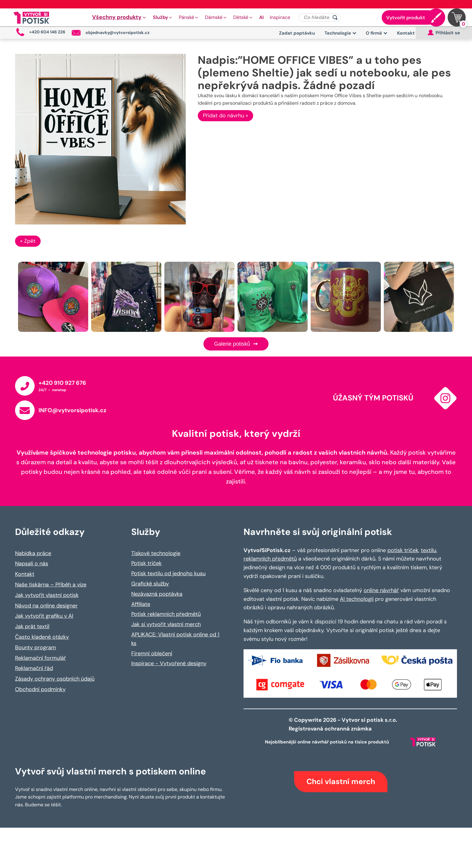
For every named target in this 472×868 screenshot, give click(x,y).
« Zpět (28, 241)
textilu (429, 550)
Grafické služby (150, 584)
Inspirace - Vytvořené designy (169, 663)
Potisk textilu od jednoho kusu (168, 573)
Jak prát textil (32, 626)
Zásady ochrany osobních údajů (55, 679)
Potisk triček (146, 563)
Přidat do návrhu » (225, 116)
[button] (120, 17)
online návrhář (381, 590)
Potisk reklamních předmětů (166, 614)
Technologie (340, 33)
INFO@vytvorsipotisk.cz (72, 410)
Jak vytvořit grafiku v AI (44, 616)
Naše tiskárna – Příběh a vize (51, 585)
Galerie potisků (236, 344)
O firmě (377, 33)
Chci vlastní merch (341, 782)
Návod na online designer (46, 606)
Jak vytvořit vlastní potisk (47, 595)
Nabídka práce (33, 553)
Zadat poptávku (297, 33)
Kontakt (406, 33)
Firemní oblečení (152, 653)
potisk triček (403, 550)
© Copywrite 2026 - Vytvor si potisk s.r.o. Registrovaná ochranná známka (344, 724)
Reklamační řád (34, 668)
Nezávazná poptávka (157, 594)
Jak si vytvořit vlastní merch (166, 624)
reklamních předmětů (270, 559)
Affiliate (141, 604)
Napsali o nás (32, 564)
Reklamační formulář (40, 658)
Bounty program (36, 647)
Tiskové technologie (156, 553)
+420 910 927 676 (62, 383)
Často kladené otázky (42, 637)
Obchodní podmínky (40, 689)
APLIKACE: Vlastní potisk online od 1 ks (175, 639)
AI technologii (357, 599)
